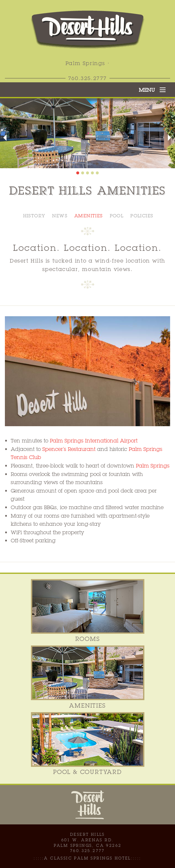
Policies (142, 216)
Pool (117, 216)
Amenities (89, 216)
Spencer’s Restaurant (69, 449)
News (60, 216)
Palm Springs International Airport (94, 441)
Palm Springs (153, 466)
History (34, 216)
